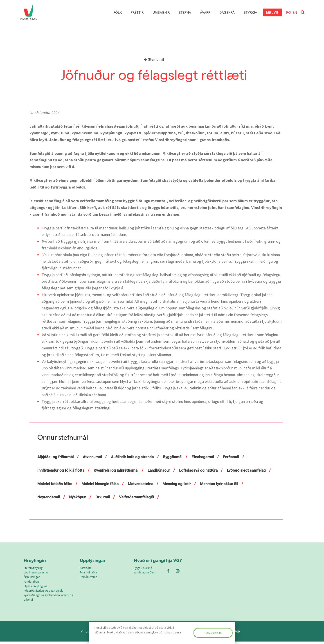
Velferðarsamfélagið (191, 497)
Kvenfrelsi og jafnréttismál (120, 470)
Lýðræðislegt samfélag (58, 484)
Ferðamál (241, 457)
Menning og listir (235, 484)
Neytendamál (99, 497)
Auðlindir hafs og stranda (138, 457)
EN (295, 12)
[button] (303, 12)
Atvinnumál (95, 457)
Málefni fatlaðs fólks (107, 484)
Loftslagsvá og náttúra (207, 470)
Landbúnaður (165, 470)
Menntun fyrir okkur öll (58, 497)
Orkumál (156, 497)
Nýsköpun (130, 497)
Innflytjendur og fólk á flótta (62, 470)
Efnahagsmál (211, 457)
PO (289, 12)
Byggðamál (180, 457)
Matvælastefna (197, 484)
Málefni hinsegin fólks (154, 484)
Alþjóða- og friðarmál (56, 457)
